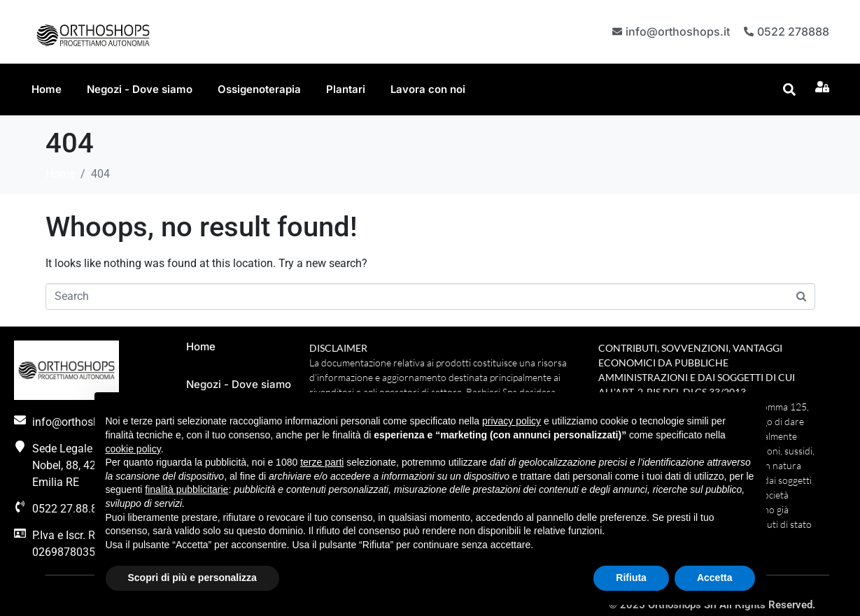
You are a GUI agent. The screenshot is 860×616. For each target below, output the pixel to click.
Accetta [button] (715, 578)
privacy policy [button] (512, 421)
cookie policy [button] (133, 449)
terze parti (322, 462)
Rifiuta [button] (631, 578)
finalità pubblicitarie (186, 489)
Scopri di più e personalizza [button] (192, 578)
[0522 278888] (748, 31)
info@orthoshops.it (676, 31)
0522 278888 (793, 31)
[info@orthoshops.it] (615, 31)
